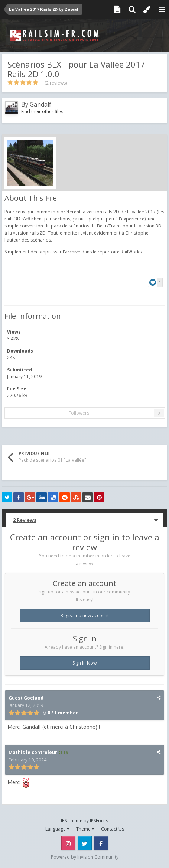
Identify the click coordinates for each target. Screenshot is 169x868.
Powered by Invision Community (85, 857)
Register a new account (85, 615)
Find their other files (42, 112)
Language (57, 829)
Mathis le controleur (33, 752)
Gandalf (40, 104)
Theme (85, 829)
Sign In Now (84, 663)
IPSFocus (99, 821)
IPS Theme (72, 821)
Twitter (85, 843)
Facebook (101, 843)
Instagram (68, 843)
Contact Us (113, 829)
